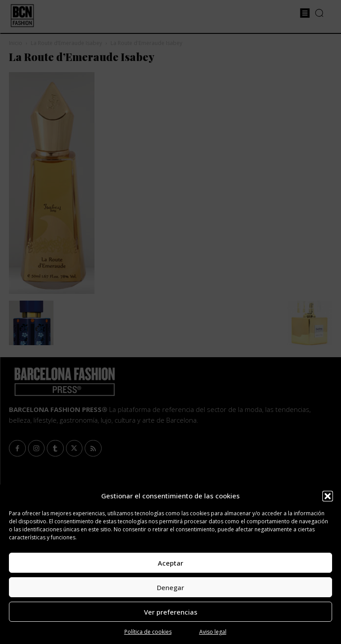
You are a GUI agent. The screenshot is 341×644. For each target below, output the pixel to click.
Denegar (170, 587)
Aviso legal (213, 632)
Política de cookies (148, 632)
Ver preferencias (171, 612)
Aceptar (170, 563)
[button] (328, 496)
